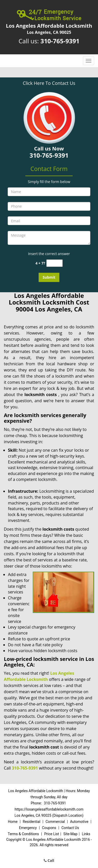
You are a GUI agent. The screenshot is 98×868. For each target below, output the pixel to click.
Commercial (55, 822)
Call (49, 860)
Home (13, 822)
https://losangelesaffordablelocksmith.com (49, 809)
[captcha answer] (55, 263)
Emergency (28, 828)
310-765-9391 (60, 41)
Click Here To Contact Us (49, 83)
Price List (52, 834)
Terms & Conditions (23, 834)
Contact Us (70, 828)
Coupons (49, 828)
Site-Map (70, 834)
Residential (32, 822)
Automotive (79, 822)
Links (86, 834)
